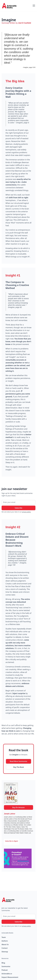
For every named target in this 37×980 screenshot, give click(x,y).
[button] (33, 6)
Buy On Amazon (19, 807)
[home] (11, 6)
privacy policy (26, 512)
